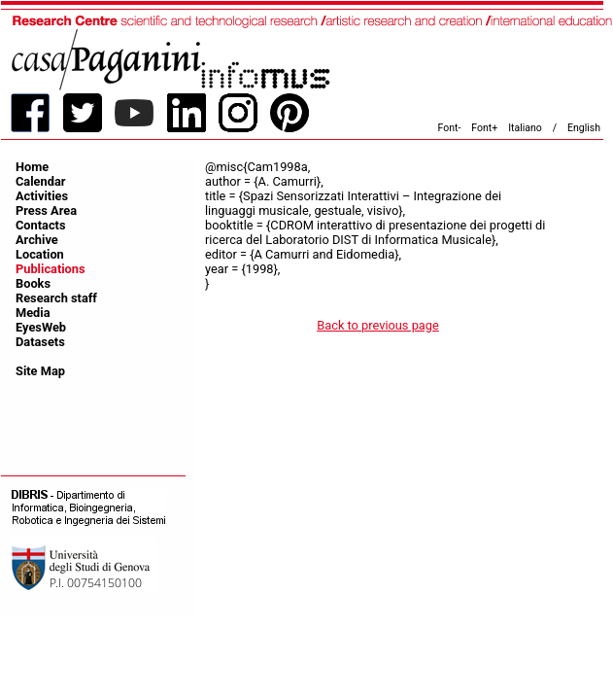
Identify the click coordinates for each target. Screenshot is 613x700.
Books (33, 283)
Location (40, 254)
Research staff (56, 298)
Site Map (40, 371)
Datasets (40, 342)
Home (32, 167)
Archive (37, 240)
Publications (51, 269)
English (584, 128)
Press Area (46, 210)
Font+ (484, 128)
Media (33, 313)
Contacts (41, 225)
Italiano (525, 128)
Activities (42, 196)
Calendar (40, 181)
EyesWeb (41, 327)
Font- (450, 128)
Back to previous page (378, 325)
